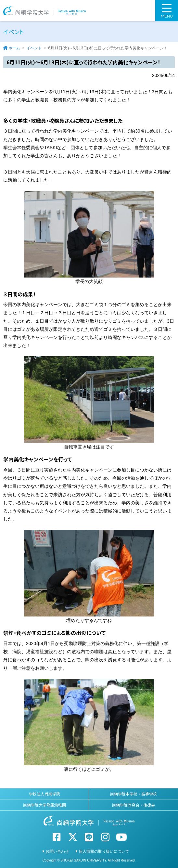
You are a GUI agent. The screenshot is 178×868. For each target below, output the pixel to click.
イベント (34, 48)
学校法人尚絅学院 (44, 794)
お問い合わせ (57, 851)
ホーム (14, 48)
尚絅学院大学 (44, 11)
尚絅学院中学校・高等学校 (133, 794)
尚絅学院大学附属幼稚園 (44, 805)
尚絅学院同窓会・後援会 (133, 805)
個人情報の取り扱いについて (104, 851)
